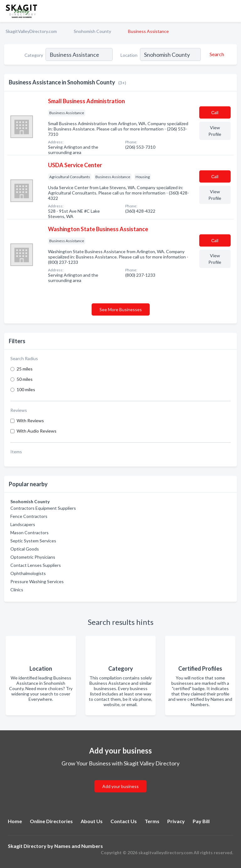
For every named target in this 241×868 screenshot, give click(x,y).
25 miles (25, 369)
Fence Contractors (29, 516)
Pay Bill (201, 821)
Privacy (176, 821)
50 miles (25, 379)
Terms (152, 821)
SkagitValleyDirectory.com (31, 31)
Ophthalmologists (28, 573)
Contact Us (124, 821)
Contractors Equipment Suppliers (43, 508)
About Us (92, 821)
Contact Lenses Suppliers (36, 565)
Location (129, 55)
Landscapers (23, 524)
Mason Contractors (29, 533)
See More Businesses (121, 309)
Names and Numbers (79, 846)
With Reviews (30, 421)
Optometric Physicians (33, 557)
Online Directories (51, 821)
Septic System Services (33, 541)
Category (34, 55)
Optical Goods (25, 549)
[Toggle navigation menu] (233, 11)
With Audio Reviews (37, 431)
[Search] (216, 54)
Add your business (120, 786)
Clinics (17, 590)
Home (15, 821)
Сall (215, 112)
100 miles (26, 389)
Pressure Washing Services (37, 581)
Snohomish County (92, 31)
